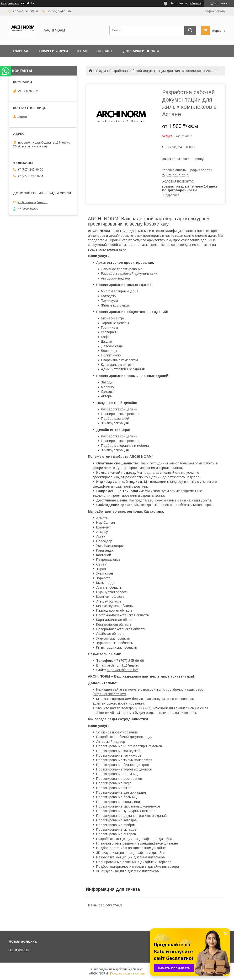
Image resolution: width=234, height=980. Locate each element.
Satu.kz (138, 969)
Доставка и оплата (141, 51)
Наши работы (19, 950)
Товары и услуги (52, 51)
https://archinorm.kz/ (122, 670)
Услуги (101, 71)
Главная (21, 51)
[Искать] (190, 30)
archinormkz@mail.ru (33, 202)
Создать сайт (10, 3)
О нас (82, 51)
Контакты (105, 51)
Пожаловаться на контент (128, 974)
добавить (195, 3)
